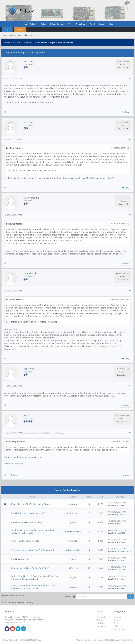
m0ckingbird (98, 640)
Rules (43, 24)
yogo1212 (121, 533)
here (40, 457)
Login (7, 30)
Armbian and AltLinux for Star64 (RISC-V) (30, 568)
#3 (130, 215)
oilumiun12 (122, 560)
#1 (130, 78)
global (73, 522)
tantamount (73, 513)
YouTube (101, 623)
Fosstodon (101, 626)
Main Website (31, 24)
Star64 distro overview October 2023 (28, 513)
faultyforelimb (31, 198)
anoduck (73, 504)
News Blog (81, 24)
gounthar (121, 514)
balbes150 (73, 568)
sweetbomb (30, 273)
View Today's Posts (26, 35)
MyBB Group (36, 640)
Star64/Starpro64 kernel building (26, 522)
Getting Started (57, 24)
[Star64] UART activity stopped (25, 541)
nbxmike (73, 559)
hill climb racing (23, 311)
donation (9, 464)
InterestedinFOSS (73, 532)
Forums (117, 617)
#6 (130, 433)
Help (111, 24)
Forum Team (120, 629)
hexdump (29, 61)
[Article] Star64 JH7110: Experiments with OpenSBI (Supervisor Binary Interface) (35, 578)
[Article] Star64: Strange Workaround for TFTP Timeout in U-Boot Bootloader (32, 587)
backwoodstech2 (73, 550)
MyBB (16, 640)
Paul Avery (29, 369)
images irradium (27, 457)
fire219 (128, 640)
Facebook (101, 617)
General (16, 43)
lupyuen (73, 578)
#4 (130, 291)
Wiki (70, 24)
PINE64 (7, 43)
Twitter (100, 620)
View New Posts (9, 35)
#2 (130, 139)
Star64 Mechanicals (20, 559)
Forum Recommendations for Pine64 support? (32, 550)
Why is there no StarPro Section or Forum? (31, 504)
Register (20, 30)
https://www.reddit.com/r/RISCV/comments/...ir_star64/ (88, 178)
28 (89, 568)
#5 (130, 386)
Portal (92, 24)
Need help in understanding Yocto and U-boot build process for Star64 (33, 532)
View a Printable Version (14, 595)
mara (26, 415)
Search (102, 24)
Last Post (112, 505)
